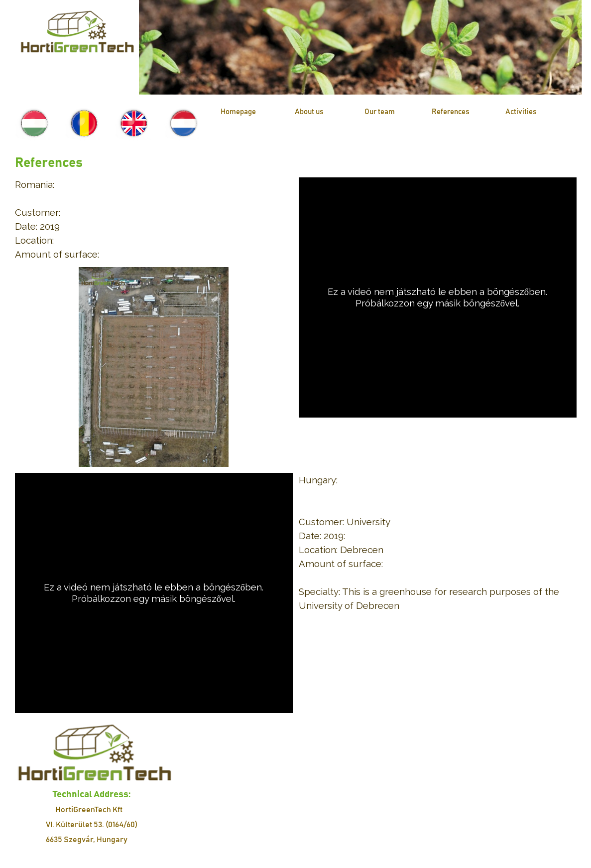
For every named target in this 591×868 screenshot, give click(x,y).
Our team (380, 112)
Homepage (238, 112)
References (451, 112)
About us (309, 112)
